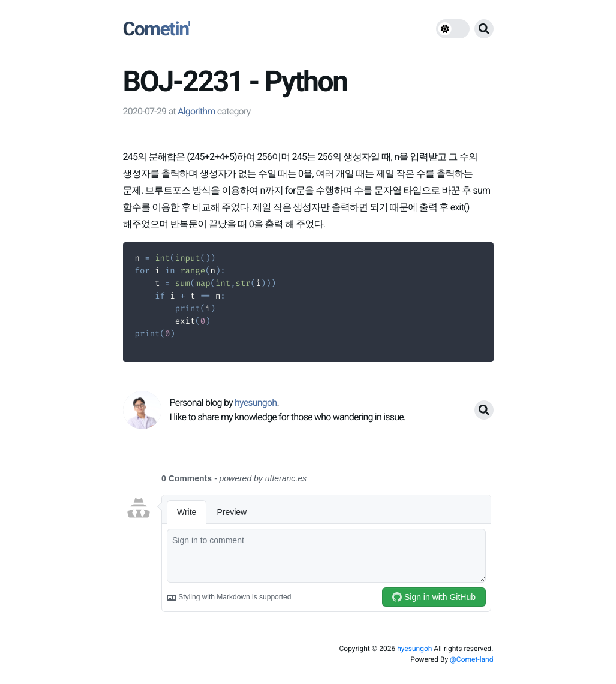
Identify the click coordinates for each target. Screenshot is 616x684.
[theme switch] (453, 29)
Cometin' (157, 29)
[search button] (484, 29)
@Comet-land (471, 659)
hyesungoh (414, 649)
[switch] (453, 29)
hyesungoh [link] (256, 403)
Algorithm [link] (196, 111)
